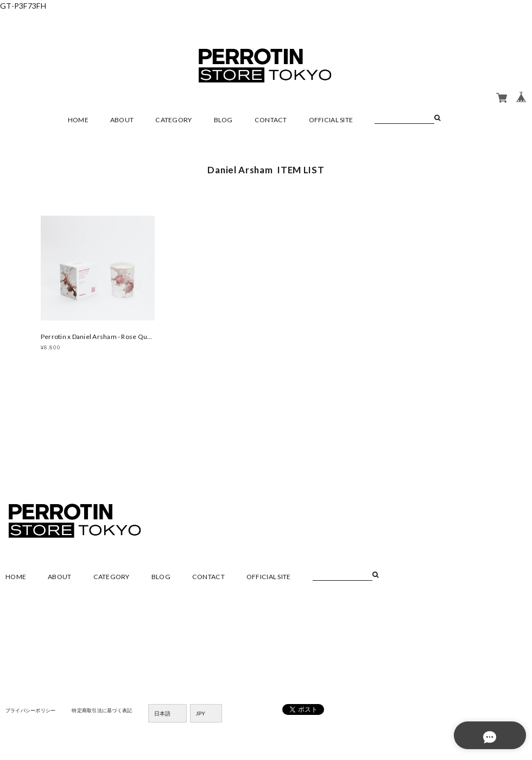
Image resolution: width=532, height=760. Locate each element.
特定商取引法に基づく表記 (111, 712)
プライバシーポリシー (33, 712)
